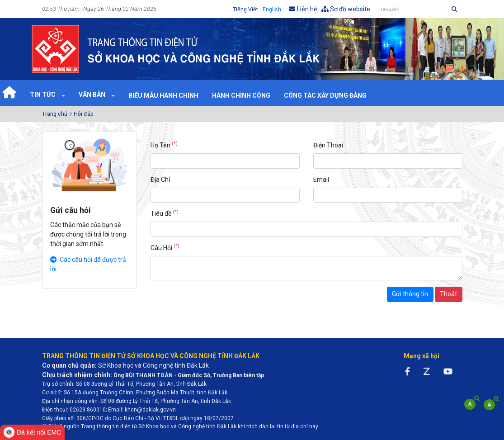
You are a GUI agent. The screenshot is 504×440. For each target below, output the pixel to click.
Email (321, 180)
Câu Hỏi (165, 247)
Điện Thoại (328, 145)
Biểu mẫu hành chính (163, 95)
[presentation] (219, 304)
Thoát (448, 294)
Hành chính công (241, 95)
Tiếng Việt (245, 9)
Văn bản (93, 95)
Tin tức (43, 95)
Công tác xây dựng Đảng (325, 95)
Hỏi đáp (84, 114)
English (272, 9)
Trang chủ (55, 114)
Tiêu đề (165, 213)
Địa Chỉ (160, 180)
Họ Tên (164, 145)
